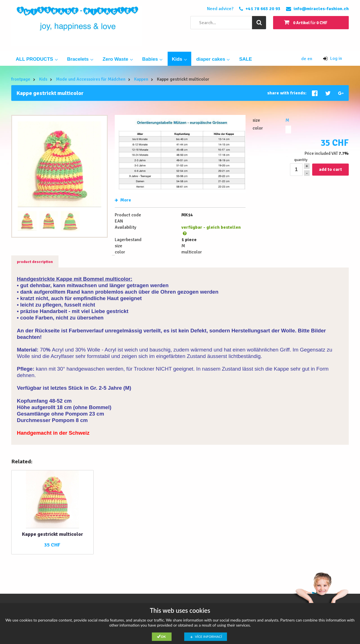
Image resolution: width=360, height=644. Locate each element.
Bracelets (80, 59)
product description (35, 262)
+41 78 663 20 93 (263, 9)
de (304, 59)
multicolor (288, 130)
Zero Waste (118, 59)
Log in (333, 58)
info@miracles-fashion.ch (321, 9)
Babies (152, 59)
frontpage (21, 79)
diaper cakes (213, 59)
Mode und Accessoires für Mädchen (91, 79)
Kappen (141, 79)
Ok (163, 637)
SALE (245, 59)
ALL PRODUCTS (37, 59)
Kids (179, 59)
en (310, 59)
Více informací (208, 637)
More (123, 200)
